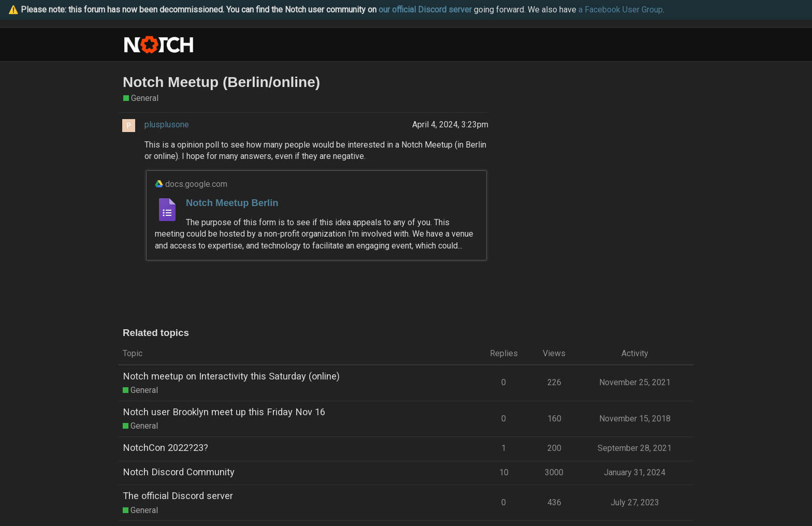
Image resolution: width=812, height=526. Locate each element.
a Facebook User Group (621, 10)
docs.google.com (196, 184)
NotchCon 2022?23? (165, 448)
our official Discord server (425, 10)
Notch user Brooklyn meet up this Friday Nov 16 (224, 412)
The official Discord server (178, 496)
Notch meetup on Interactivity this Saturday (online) (231, 376)
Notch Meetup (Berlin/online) (221, 82)
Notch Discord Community (179, 472)
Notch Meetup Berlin (232, 203)
